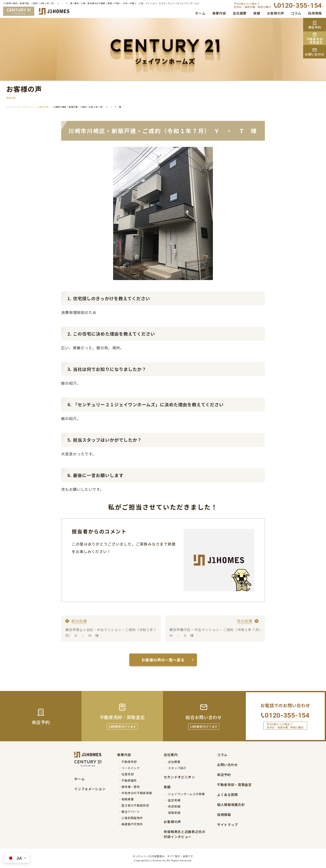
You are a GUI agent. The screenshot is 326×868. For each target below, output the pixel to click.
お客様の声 (276, 13)
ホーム (200, 13)
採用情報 (315, 13)
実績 (257, 13)
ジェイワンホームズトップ (20, 107)
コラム (296, 13)
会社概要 (240, 13)
